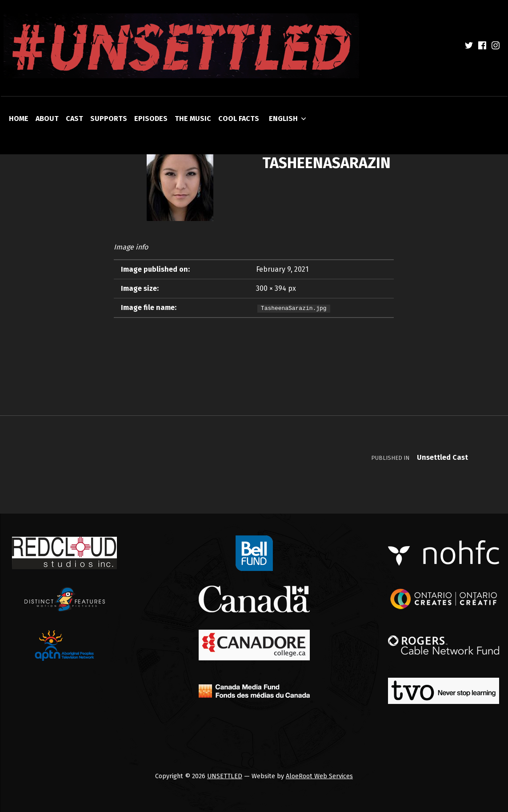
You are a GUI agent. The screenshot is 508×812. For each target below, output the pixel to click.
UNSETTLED (225, 776)
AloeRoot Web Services (319, 776)
